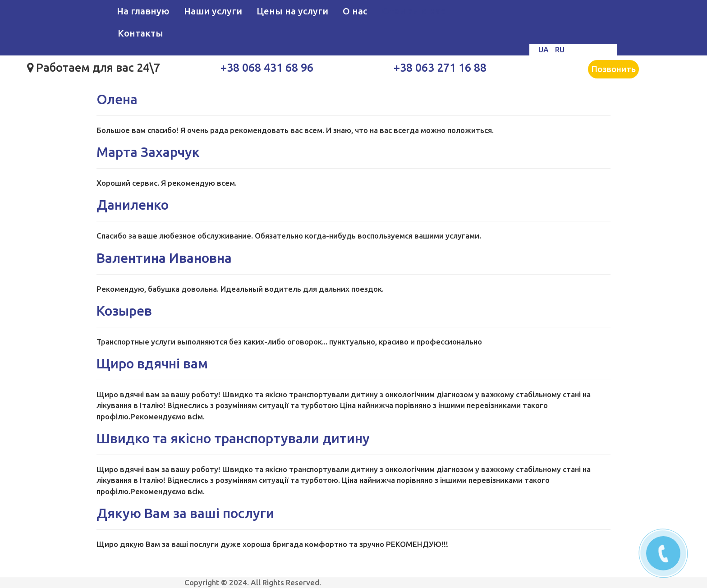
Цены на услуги (292, 11)
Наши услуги (213, 11)
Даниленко (133, 205)
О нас (355, 11)
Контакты (140, 33)
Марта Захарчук (148, 152)
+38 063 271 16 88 (440, 68)
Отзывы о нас (413, 11)
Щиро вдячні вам (152, 363)
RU (560, 49)
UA (544, 49)
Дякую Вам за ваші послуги (185, 513)
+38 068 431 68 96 (267, 68)
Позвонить (613, 69)
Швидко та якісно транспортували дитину (233, 438)
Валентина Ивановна (164, 258)
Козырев (124, 311)
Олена (117, 99)
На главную (143, 11)
